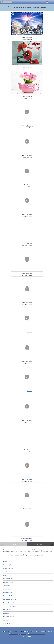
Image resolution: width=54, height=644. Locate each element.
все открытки (7, 2)
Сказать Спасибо (8, 579)
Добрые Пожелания (9, 582)
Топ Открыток (7, 558)
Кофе (29, 509)
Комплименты (7, 613)
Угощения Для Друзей (10, 606)
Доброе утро (29, 126)
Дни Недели (7, 572)
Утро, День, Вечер (8, 565)
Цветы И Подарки (8, 593)
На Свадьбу (7, 610)
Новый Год (6, 620)
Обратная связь (25, 631)
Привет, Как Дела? (9, 603)
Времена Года (7, 575)
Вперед (39, 544)
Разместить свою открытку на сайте (41, 631)
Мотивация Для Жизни (10, 599)
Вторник (29, 38)
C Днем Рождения (8, 568)
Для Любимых (7, 589)
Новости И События (9, 617)
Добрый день (29, 96)
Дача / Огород (7, 624)
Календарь (6, 562)
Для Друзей (7, 586)
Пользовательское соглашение (37, 634)
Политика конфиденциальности (18, 634)
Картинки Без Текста (9, 596)
